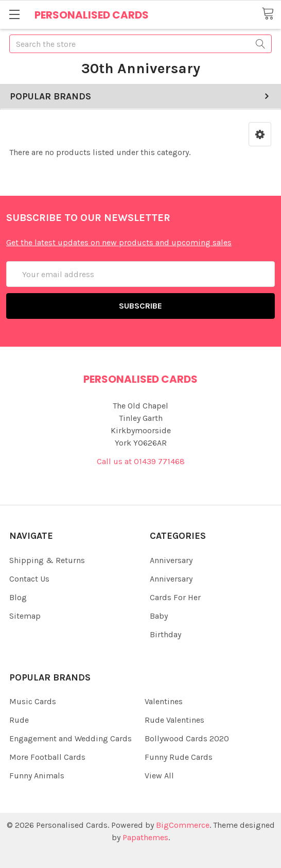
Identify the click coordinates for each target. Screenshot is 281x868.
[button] (260, 134)
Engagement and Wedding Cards (71, 738)
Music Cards (33, 701)
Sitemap (25, 616)
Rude (19, 720)
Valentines (164, 701)
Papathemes (145, 837)
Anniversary (171, 560)
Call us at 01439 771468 (141, 461)
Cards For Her (175, 597)
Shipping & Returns (47, 560)
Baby (159, 616)
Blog (18, 597)
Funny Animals (37, 776)
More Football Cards (47, 757)
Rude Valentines (174, 720)
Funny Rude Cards (179, 757)
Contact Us (29, 579)
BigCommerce (183, 825)
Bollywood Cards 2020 (187, 738)
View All (159, 776)
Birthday (165, 634)
